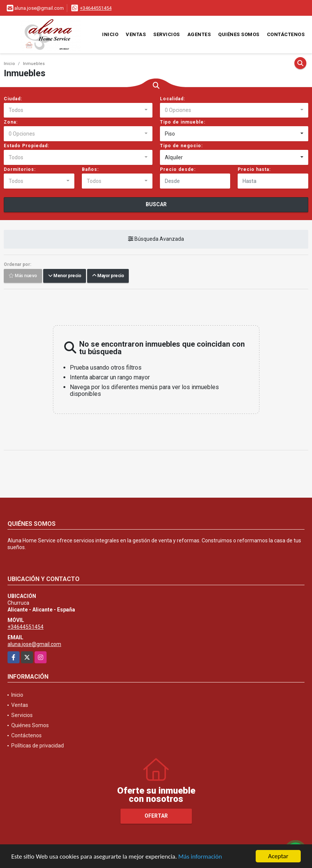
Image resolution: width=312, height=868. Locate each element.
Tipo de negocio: (181, 146)
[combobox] (78, 110)
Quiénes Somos (239, 34)
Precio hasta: (254, 169)
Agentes (199, 34)
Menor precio (65, 276)
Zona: (11, 122)
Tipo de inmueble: (183, 122)
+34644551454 (96, 8)
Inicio (110, 34)
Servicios (167, 34)
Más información (200, 857)
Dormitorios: (20, 169)
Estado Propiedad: (26, 146)
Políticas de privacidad (38, 746)
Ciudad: (13, 99)
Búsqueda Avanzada (156, 239)
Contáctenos (286, 34)
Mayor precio (108, 276)
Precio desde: (178, 169)
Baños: (90, 169)
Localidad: (173, 99)
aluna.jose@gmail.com (34, 644)
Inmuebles (34, 64)
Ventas (136, 34)
